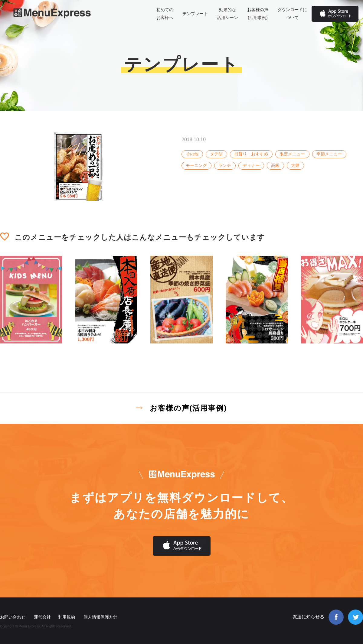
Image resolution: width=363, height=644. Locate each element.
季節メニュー (329, 154)
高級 (275, 165)
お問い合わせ (13, 617)
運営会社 (42, 617)
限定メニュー (292, 154)
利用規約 (67, 617)
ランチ (225, 165)
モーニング (196, 165)
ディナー (251, 165)
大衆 (295, 165)
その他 (192, 154)
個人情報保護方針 (100, 617)
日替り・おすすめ (251, 154)
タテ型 (216, 154)
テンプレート (195, 14)
